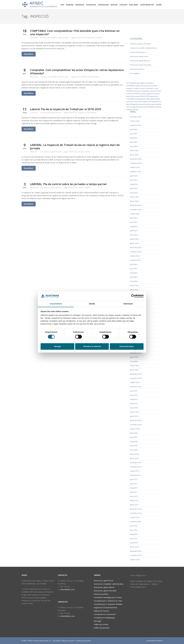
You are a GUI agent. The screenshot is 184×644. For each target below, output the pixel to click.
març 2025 (134, 146)
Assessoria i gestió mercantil (140, 65)
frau (145, 94)
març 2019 (134, 408)
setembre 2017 (135, 475)
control (156, 88)
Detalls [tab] (92, 304)
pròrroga (151, 102)
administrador (135, 83)
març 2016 (134, 543)
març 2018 (134, 450)
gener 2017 (134, 505)
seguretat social (84, 113)
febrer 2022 (134, 285)
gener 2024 (134, 201)
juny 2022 (133, 269)
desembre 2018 (136, 420)
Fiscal (141, 94)
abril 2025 (133, 142)
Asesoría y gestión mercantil (140, 44)
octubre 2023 (135, 214)
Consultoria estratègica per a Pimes (108, 597)
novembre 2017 (136, 467)
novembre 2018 (136, 425)
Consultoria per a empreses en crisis (108, 601)
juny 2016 (133, 530)
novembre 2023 (136, 210)
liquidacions (95, 77)
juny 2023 (133, 222)
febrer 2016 (134, 547)
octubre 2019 (135, 382)
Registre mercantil (138, 104)
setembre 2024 (135, 172)
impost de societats (133, 96)
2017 (128, 83)
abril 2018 (133, 446)
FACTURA (135, 94)
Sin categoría (135, 73)
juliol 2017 (133, 479)
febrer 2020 (134, 366)
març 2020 (134, 361)
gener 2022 (134, 290)
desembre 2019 (136, 374)
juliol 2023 (133, 218)
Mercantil (150, 99)
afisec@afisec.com (66, 589)
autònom (139, 86)
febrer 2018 (134, 454)
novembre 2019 (136, 378)
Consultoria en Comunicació (105, 614)
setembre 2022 (135, 260)
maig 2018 (134, 441)
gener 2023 (134, 243)
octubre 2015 (135, 560)
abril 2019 (133, 404)
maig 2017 (134, 488)
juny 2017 (133, 484)
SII (144, 107)
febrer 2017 (134, 501)
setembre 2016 (135, 522)
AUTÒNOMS (131, 86)
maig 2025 (134, 138)
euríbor (129, 94)
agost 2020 (134, 357)
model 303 (99, 38)
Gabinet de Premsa (101, 611)
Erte (156, 91)
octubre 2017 (135, 471)
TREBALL (93, 113)
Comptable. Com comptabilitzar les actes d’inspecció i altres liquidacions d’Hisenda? (77, 72)
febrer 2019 (134, 412)
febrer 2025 (134, 150)
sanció (129, 107)
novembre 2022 (136, 252)
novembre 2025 (136, 117)
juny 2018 (133, 437)
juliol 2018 (133, 433)
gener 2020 (134, 370)
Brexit (148, 86)
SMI (147, 107)
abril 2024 (133, 188)
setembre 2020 (135, 353)
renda (148, 104)
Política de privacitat (102, 628)
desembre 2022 (136, 247)
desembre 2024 (136, 159)
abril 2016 (133, 538)
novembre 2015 (136, 555)
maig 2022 (134, 273)
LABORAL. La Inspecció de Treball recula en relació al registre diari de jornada (75, 147)
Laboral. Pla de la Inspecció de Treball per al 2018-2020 (66, 109)
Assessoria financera (138, 52)
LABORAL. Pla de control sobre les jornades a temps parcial (68, 184)
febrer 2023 (134, 239)
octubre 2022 (135, 256)
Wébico (160, 641)
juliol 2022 (133, 264)
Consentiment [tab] (56, 304)
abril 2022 (133, 277)
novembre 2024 (136, 163)
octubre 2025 (135, 121)
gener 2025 (134, 155)
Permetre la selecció (92, 346)
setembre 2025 (135, 125)
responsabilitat (156, 104)
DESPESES (130, 91)
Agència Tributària (147, 83)
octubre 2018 (135, 429)
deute (79, 77)
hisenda (157, 94)
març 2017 (134, 496)
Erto (160, 91)
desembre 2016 (136, 509)
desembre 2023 (136, 205)
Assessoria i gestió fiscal (139, 56)
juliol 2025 (133, 129)
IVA (136, 99)
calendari (154, 86)
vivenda (135, 110)
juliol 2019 (133, 391)
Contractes (149, 88)
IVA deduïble (90, 38)
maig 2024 (134, 184)
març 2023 (134, 235)
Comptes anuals (139, 88)
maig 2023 (134, 226)
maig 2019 (134, 399)
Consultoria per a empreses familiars (108, 604)
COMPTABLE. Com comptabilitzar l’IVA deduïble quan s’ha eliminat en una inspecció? (75, 32)
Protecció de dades (141, 102)
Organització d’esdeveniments (105, 608)
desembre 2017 (136, 463)
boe (144, 86)
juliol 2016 (133, 526)
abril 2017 (133, 492)
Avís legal (97, 621)
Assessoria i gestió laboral (52, 113)
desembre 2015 (136, 551)
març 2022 (134, 281)
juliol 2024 (133, 176)
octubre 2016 (135, 517)
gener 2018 (134, 458)
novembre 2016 (136, 513)
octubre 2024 (135, 167)
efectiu (152, 91)
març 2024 (134, 193)
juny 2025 (133, 134)
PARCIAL (87, 152)
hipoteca (150, 94)
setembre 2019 (135, 387)
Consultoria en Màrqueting (104, 618)
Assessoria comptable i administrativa (109, 584)
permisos (130, 102)
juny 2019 (133, 395)
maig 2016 (134, 534)
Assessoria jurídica (137, 69)
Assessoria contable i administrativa (55, 38)
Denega (57, 346)
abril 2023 (133, 231)
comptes (129, 88)
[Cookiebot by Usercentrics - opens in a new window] (133, 296)
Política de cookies (101, 624)
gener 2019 (134, 416)
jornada (81, 152)
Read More (29, 54)
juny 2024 (133, 180)
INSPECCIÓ (81, 38)
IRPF (133, 99)
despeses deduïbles (142, 91)
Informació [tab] (128, 304)
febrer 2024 (134, 197)
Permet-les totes (127, 346)
